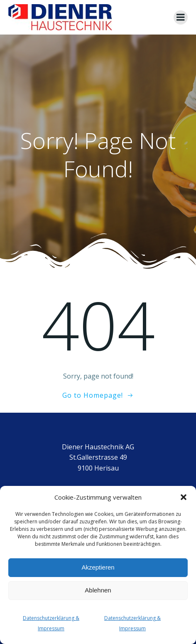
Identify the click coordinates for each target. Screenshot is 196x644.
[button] (184, 497)
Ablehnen (98, 590)
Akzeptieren (98, 567)
